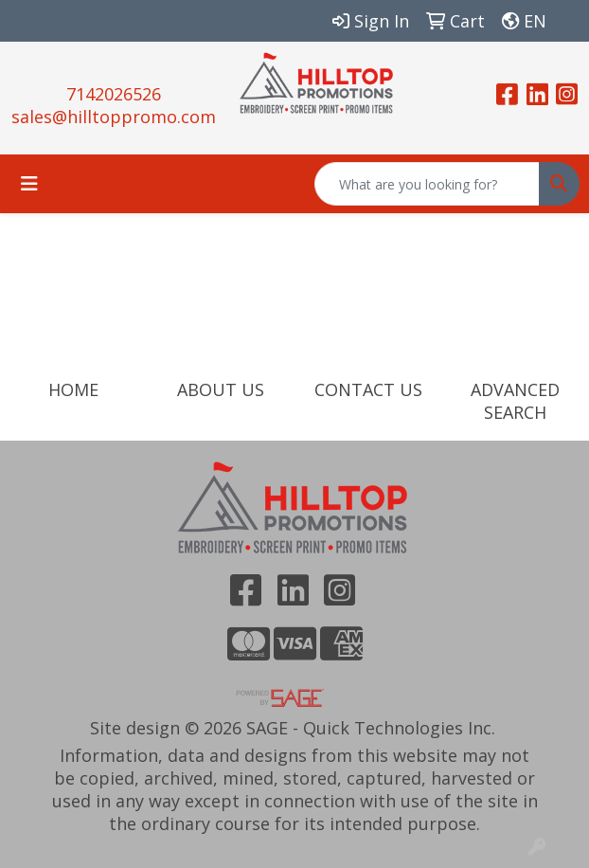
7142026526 (114, 94)
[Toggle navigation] (29, 184)
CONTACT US (368, 389)
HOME (73, 389)
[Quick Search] (427, 184)
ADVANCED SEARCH (515, 401)
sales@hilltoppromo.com (114, 117)
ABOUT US (221, 389)
